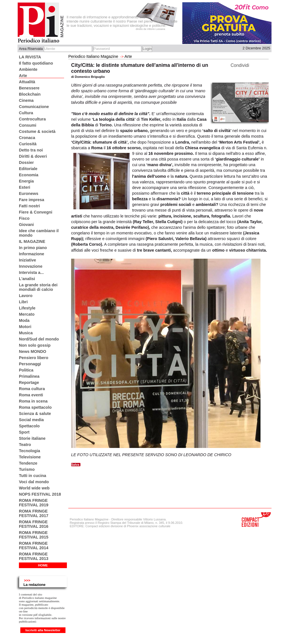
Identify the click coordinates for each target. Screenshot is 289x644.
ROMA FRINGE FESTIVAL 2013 (34, 556)
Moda (24, 320)
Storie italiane (32, 438)
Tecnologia (29, 451)
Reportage (29, 383)
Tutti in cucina (32, 476)
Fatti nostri (29, 206)
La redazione (34, 585)
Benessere (29, 88)
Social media (31, 420)
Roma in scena (33, 401)
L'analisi (27, 279)
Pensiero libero (34, 358)
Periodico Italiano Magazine (93, 56)
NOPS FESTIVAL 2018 (40, 494)
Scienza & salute (35, 414)
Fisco (24, 218)
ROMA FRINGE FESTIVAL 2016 (34, 524)
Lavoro (26, 296)
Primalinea (29, 376)
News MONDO (33, 351)
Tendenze (28, 463)
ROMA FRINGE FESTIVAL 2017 (34, 513)
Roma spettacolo (35, 407)
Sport (24, 432)
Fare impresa (32, 200)
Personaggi (30, 364)
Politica (26, 370)
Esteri (25, 187)
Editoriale (28, 169)
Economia (29, 175)
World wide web (34, 488)
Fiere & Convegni (36, 212)
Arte (23, 76)
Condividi (240, 65)
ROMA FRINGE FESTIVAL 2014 (34, 546)
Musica (26, 333)
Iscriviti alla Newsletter (43, 630)
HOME (43, 565)
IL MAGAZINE (32, 241)
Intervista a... (31, 272)
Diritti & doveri (33, 156)
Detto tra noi (31, 150)
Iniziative (28, 260)
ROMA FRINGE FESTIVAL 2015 (34, 535)
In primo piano (33, 248)
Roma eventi (31, 395)
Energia (26, 181)
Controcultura (32, 119)
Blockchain (30, 94)
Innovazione (31, 266)
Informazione (32, 254)
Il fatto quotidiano (36, 63)
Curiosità (28, 144)
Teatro (25, 445)
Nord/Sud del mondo (39, 339)
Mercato (27, 314)
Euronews (29, 194)
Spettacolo (29, 426)
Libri (23, 302)
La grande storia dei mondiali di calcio (38, 287)
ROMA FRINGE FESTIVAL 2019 (34, 503)
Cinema (26, 100)
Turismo (27, 469)
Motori (25, 327)
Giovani (26, 225)
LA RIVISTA (30, 57)
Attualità (27, 82)
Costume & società (37, 131)
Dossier (26, 162)
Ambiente (28, 69)
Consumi (28, 125)
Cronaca (27, 138)
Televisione (30, 457)
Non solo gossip (35, 345)
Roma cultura (32, 389)
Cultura (26, 113)
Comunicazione (34, 107)
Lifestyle (27, 308)
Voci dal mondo (34, 482)
